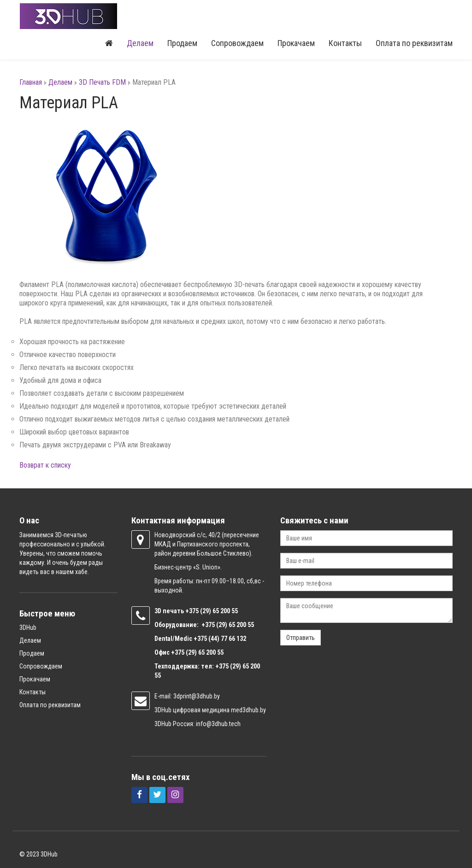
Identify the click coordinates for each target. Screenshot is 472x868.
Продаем (182, 44)
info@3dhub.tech (218, 724)
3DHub (28, 628)
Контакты (345, 44)
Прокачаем (296, 44)
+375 (193, 611)
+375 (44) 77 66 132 (220, 639)
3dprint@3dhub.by (197, 696)
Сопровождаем (237, 44)
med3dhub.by (248, 710)
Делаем (140, 44)
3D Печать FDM (102, 83)
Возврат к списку (45, 466)
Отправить (301, 638)
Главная (31, 83)
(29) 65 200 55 (219, 611)
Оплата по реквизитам (414, 44)
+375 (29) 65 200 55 (197, 652)
